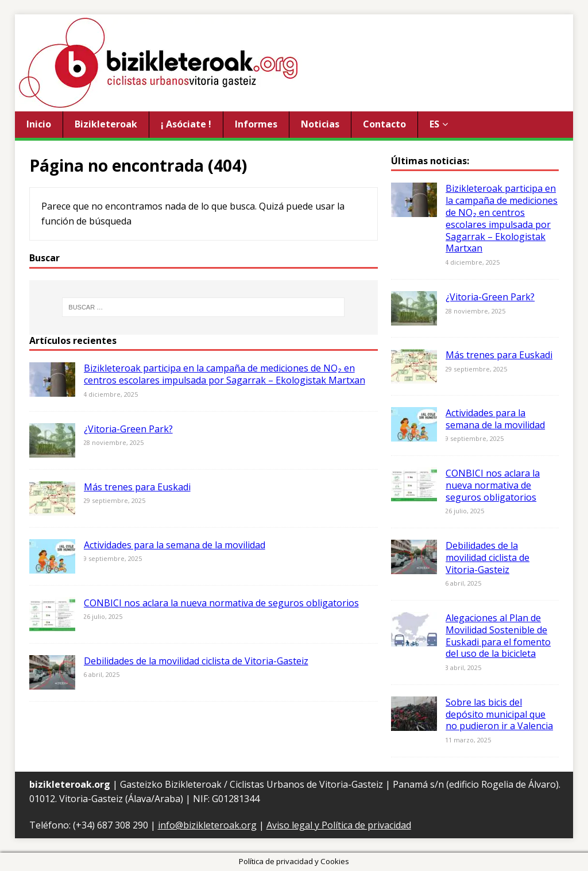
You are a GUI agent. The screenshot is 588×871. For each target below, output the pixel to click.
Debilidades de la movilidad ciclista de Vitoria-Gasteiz (196, 661)
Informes (256, 124)
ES (434, 124)
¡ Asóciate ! (186, 124)
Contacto (384, 124)
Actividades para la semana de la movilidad (175, 545)
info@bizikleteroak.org (207, 825)
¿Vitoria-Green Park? (128, 429)
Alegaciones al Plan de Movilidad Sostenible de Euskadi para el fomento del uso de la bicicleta (498, 636)
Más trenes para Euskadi (137, 487)
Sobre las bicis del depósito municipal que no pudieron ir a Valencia (499, 714)
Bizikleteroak (106, 124)
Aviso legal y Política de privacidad (339, 825)
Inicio (39, 124)
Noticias (320, 124)
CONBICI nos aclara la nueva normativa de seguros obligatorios (221, 603)
